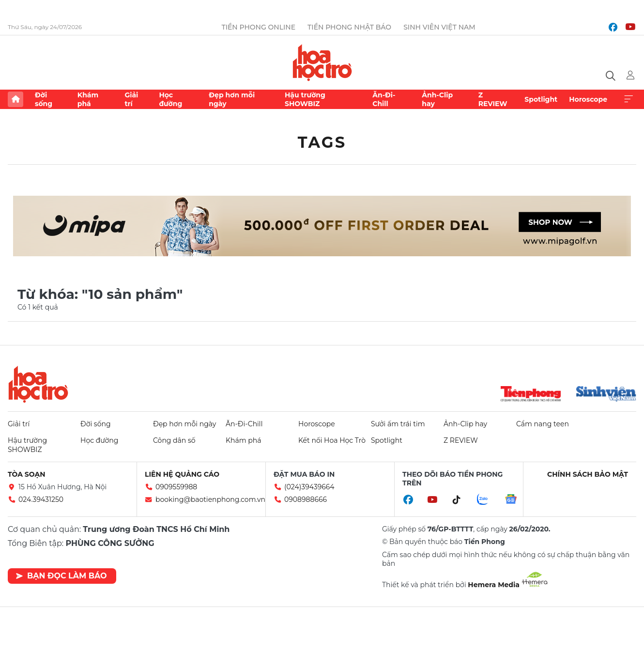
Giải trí (131, 99)
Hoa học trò (38, 384)
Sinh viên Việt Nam (439, 27)
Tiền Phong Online (258, 27)
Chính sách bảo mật (588, 474)
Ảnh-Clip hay (437, 99)
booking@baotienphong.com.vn (210, 499)
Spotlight (541, 99)
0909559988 (176, 487)
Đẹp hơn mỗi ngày (232, 99)
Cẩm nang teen (543, 424)
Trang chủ (15, 99)
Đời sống (44, 99)
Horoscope (588, 99)
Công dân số (174, 440)
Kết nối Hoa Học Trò (332, 440)
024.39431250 (41, 499)
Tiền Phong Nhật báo (349, 27)
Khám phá (88, 99)
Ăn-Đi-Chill (384, 99)
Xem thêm (629, 99)
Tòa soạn (27, 474)
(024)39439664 (309, 487)
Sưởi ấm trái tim (398, 424)
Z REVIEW (493, 99)
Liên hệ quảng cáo (182, 474)
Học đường (170, 99)
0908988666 (306, 499)
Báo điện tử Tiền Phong (322, 62)
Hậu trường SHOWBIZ (305, 99)
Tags (322, 142)
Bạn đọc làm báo (61, 576)
